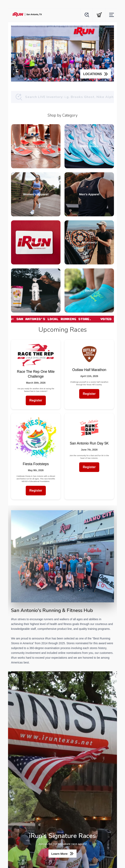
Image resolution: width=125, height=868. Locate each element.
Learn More (60, 854)
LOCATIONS (93, 74)
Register (36, 400)
